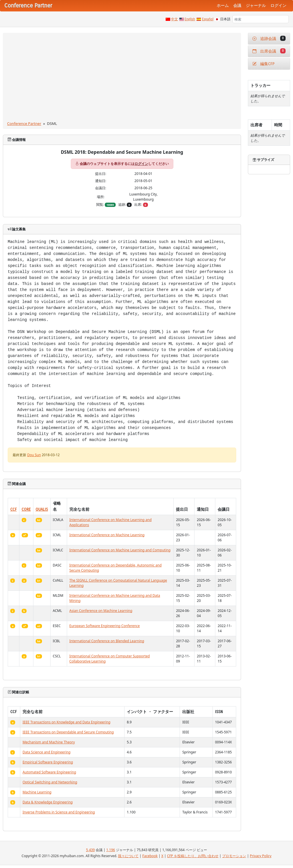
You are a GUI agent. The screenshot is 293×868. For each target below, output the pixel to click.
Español (208, 19)
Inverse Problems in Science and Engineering (59, 812)
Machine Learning (37, 792)
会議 (237, 6)
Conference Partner (24, 123)
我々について (128, 856)
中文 (174, 19)
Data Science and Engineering (47, 752)
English (190, 19)
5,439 (90, 850)
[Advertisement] (122, 78)
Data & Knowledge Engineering (48, 802)
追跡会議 (269, 38)
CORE (26, 509)
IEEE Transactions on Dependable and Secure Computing (68, 732)
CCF (14, 509)
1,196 (111, 850)
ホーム (223, 6)
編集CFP (263, 64)
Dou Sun (34, 455)
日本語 (225, 19)
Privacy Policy (261, 856)
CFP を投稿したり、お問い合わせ (193, 856)
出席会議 (269, 51)
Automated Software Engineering (49, 772)
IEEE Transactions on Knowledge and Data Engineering (67, 722)
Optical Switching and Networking (50, 782)
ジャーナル (256, 6)
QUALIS (42, 509)
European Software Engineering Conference (105, 626)
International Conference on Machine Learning (107, 535)
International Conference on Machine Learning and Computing (120, 550)
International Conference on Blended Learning (107, 641)
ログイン (278, 6)
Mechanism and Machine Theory (49, 742)
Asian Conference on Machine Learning (101, 611)
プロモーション (234, 856)
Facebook (150, 856)
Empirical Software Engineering (48, 762)
